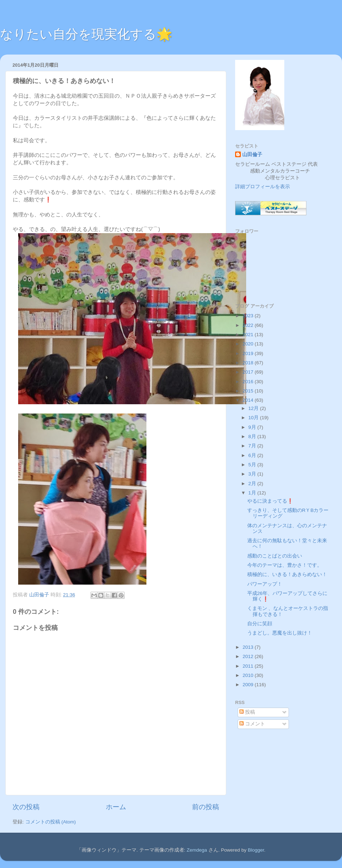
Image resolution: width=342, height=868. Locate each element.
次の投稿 (26, 807)
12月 (254, 408)
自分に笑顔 (260, 624)
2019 (249, 353)
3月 (253, 474)
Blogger (256, 850)
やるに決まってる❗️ (270, 501)
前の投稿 (206, 807)
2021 (249, 335)
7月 (253, 446)
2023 (249, 316)
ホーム (116, 807)
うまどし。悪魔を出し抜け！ (280, 633)
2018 (249, 363)
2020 (249, 344)
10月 (254, 418)
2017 (249, 372)
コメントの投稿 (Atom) (51, 822)
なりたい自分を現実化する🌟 (86, 34)
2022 (249, 325)
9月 (253, 427)
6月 (253, 455)
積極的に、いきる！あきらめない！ (287, 574)
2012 (249, 656)
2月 (253, 484)
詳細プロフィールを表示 (263, 187)
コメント (252, 724)
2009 (249, 685)
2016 (249, 382)
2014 (249, 400)
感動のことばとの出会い (275, 556)
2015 (249, 391)
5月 (253, 465)
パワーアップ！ (265, 584)
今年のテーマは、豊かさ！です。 (285, 565)
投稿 (247, 712)
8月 (253, 436)
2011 (249, 666)
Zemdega (197, 850)
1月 (253, 493)
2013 (249, 647)
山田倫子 (252, 155)
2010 (249, 675)
